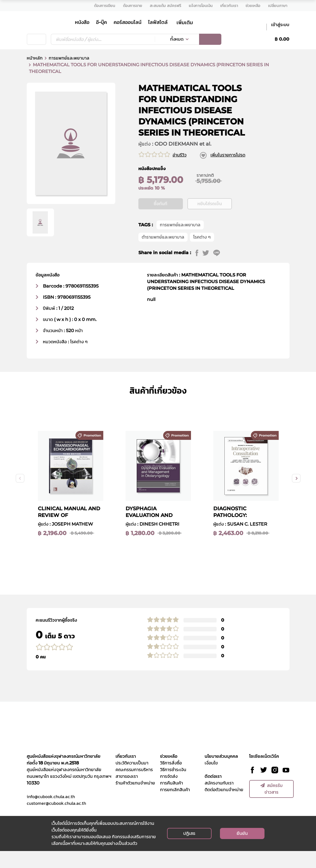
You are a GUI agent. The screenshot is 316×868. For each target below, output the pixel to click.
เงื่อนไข (211, 780)
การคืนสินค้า (172, 800)
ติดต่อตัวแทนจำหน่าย (224, 807)
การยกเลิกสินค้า (175, 807)
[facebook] (199, 270)
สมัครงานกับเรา (219, 800)
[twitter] (208, 270)
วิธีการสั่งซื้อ (171, 780)
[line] (219, 270)
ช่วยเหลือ (169, 773)
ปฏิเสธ (189, 850)
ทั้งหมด (177, 39)
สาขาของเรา (127, 793)
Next (296, 495)
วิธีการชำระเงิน (173, 787)
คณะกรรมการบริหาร (134, 787)
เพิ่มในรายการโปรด (228, 155)
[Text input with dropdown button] (103, 39)
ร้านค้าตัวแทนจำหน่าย (135, 800)
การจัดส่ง (169, 793)
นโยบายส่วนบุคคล (221, 773)
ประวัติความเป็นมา (132, 780)
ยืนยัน (242, 850)
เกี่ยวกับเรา (126, 773)
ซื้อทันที (161, 221)
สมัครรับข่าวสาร (271, 806)
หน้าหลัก (35, 58)
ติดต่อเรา (213, 793)
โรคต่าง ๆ (202, 254)
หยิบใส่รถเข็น (210, 221)
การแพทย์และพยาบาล (69, 58)
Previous (20, 495)
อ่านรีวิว (180, 155)
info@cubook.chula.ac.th (51, 813)
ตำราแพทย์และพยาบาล (163, 254)
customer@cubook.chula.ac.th (56, 820)
